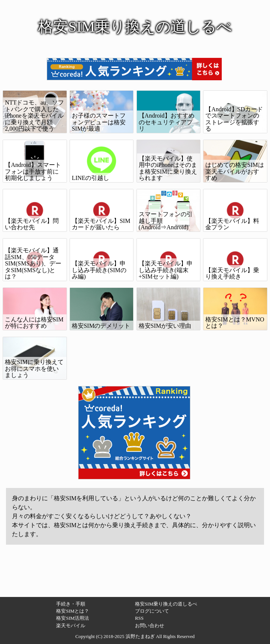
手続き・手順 (71, 604)
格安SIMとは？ (73, 611)
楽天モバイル (71, 626)
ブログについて (152, 611)
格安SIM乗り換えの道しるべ (166, 604)
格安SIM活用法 (73, 618)
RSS (139, 618)
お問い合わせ (150, 626)
